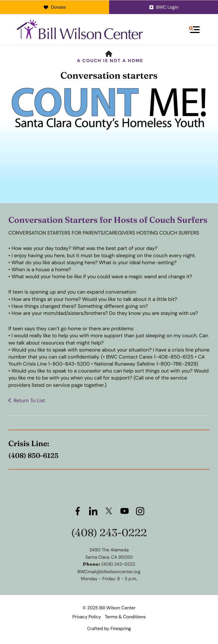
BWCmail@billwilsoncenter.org (109, 572)
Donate (54, 7)
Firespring (121, 628)
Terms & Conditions (125, 617)
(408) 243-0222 (109, 533)
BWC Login (164, 7)
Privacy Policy (86, 617)
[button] (194, 30)
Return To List (29, 401)
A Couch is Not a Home (110, 61)
